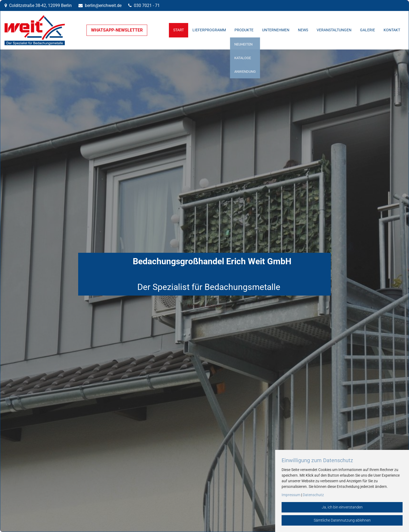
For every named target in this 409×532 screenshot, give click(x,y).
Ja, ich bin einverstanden (342, 507)
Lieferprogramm (209, 30)
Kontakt (392, 30)
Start (179, 30)
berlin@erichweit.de (103, 5)
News (303, 30)
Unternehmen (276, 30)
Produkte (244, 30)
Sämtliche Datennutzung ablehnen (342, 520)
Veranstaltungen (334, 30)
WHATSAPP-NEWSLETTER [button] (117, 30)
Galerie (368, 30)
